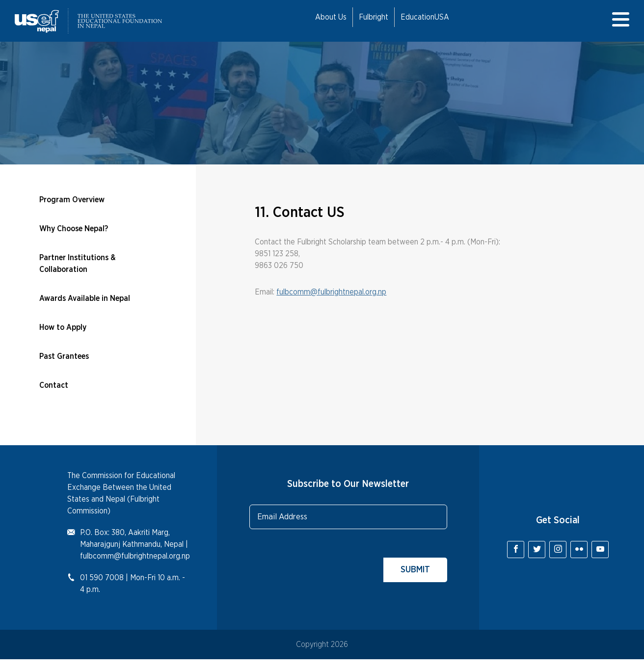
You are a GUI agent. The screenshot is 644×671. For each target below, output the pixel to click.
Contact (54, 385)
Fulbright (374, 17)
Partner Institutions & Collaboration (77, 264)
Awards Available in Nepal (85, 298)
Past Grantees (64, 356)
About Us (331, 17)
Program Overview (72, 200)
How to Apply (63, 327)
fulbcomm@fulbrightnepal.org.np (331, 292)
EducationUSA (425, 17)
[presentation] (324, 563)
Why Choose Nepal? (74, 229)
